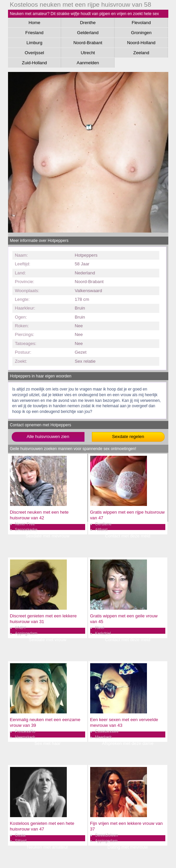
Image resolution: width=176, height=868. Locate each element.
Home (34, 23)
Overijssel (34, 53)
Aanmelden (88, 63)
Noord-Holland (141, 43)
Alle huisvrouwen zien (48, 437)
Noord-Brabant (88, 43)
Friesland (34, 33)
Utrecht (88, 53)
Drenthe (88, 23)
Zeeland (141, 53)
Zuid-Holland (35, 63)
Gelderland (88, 33)
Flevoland (141, 23)
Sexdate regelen (128, 437)
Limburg (34, 43)
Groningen (141, 33)
